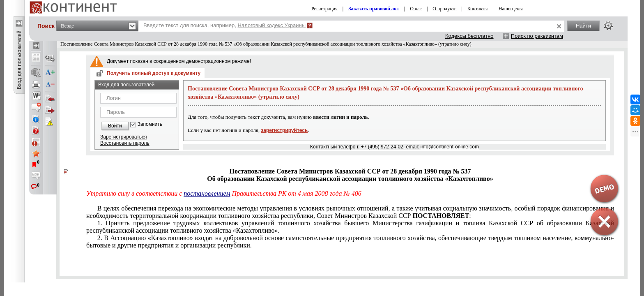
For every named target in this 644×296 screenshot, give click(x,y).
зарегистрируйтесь (285, 130)
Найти (583, 26)
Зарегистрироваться (123, 137)
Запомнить (150, 124)
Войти (115, 126)
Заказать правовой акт (374, 9)
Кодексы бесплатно (469, 36)
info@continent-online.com (450, 147)
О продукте (444, 9)
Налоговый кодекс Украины (272, 25)
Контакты (478, 9)
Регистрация (324, 9)
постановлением (207, 193)
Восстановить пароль (125, 143)
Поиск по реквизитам (537, 36)
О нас (416, 9)
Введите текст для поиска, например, (224, 25)
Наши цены (511, 9)
